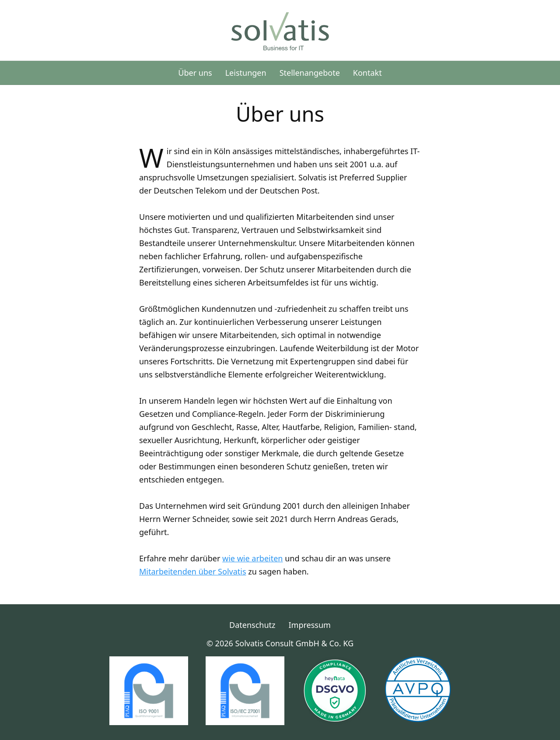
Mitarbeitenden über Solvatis (193, 571)
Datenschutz (252, 625)
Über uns (195, 73)
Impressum (310, 625)
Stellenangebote (310, 73)
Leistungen (246, 73)
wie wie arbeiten (252, 558)
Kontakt (367, 73)
